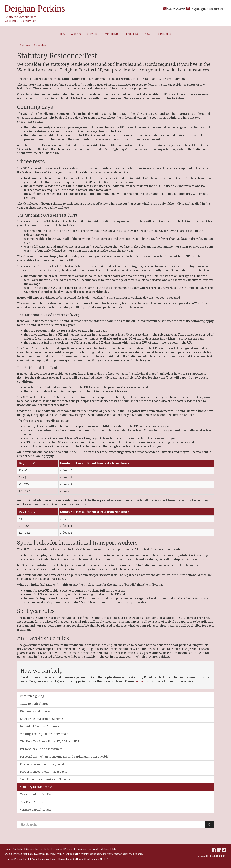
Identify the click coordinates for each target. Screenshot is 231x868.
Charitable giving (32, 696)
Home (63, 34)
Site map (30, 849)
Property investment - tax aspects (44, 772)
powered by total (212, 856)
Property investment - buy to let (42, 764)
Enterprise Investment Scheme (41, 719)
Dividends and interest (36, 711)
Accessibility (43, 849)
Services (93, 34)
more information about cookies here (123, 854)
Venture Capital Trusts (36, 810)
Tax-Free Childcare (33, 802)
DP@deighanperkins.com (206, 9)
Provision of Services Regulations (92, 849)
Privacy (68, 849)
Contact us (165, 34)
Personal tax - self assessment (41, 749)
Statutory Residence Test (37, 787)
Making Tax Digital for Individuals (44, 734)
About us (77, 34)
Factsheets (112, 34)
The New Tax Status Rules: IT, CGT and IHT (50, 741)
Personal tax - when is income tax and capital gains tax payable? (65, 757)
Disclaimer (57, 849)
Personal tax (40, 45)
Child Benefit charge (34, 704)
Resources (132, 34)
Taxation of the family (35, 794)
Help (114, 849)
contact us (142, 681)
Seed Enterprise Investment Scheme (45, 779)
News (149, 34)
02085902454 (174, 9)
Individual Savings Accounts (40, 726)
